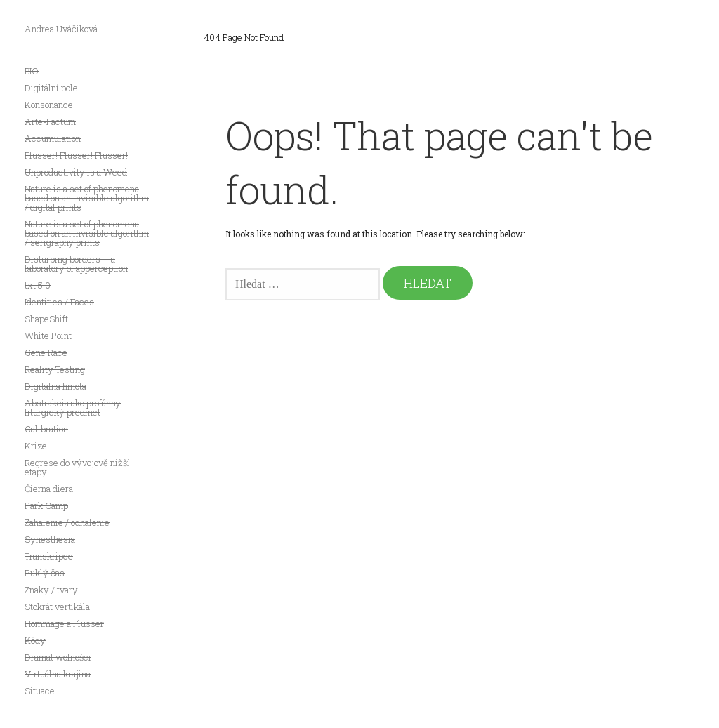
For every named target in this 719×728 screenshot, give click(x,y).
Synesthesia (50, 539)
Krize (36, 446)
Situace (40, 691)
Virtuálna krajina (58, 674)
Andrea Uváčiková (61, 29)
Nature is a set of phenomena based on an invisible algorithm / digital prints (87, 198)
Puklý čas (45, 573)
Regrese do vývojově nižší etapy (77, 467)
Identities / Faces (59, 302)
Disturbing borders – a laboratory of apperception (76, 264)
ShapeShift (46, 319)
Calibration (46, 429)
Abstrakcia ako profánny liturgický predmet (73, 408)
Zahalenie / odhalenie (67, 522)
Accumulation (53, 138)
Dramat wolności (58, 657)
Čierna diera (49, 489)
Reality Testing (55, 369)
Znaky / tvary (51, 590)
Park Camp (46, 505)
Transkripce (49, 556)
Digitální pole (51, 88)
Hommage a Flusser (64, 623)
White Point (48, 336)
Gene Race (46, 352)
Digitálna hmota (55, 386)
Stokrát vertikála (57, 607)
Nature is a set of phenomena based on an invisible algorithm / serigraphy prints (87, 233)
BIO (32, 71)
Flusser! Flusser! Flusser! (76, 155)
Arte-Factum (50, 121)
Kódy (35, 640)
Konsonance (49, 105)
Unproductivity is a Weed (76, 172)
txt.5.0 (38, 285)
